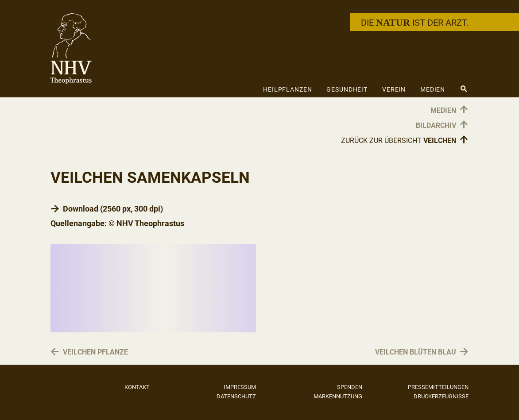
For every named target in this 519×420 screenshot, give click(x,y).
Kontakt (137, 387)
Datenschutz (236, 396)
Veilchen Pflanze (95, 353)
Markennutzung (338, 396)
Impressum (240, 387)
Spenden (350, 387)
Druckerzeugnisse (441, 396)
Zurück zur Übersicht (405, 140)
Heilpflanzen (288, 89)
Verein (394, 89)
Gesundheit (347, 89)
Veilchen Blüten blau (416, 353)
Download (81, 209)
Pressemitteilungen (438, 387)
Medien (433, 89)
